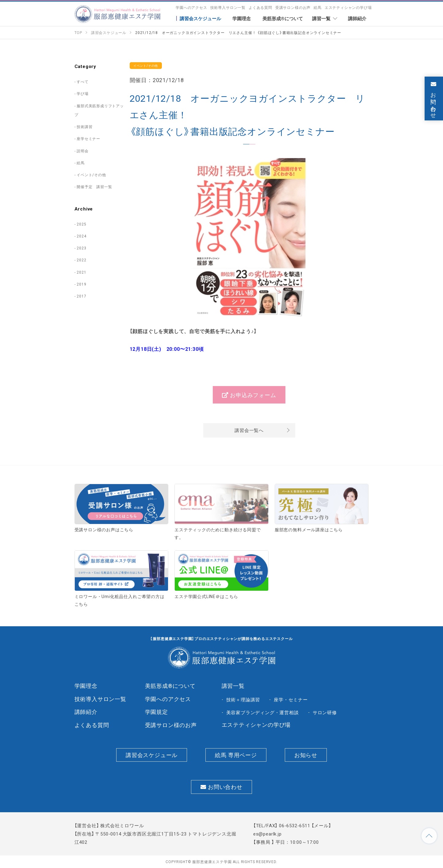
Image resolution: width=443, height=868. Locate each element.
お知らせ (306, 755)
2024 (81, 236)
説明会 (82, 151)
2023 (81, 248)
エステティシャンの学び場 (348, 7)
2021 (81, 272)
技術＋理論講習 (243, 699)
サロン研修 (325, 712)
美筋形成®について (170, 686)
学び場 (82, 93)
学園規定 (157, 712)
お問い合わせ (221, 787)
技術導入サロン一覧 (228, 7)
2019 (81, 284)
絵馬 (318, 7)
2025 (81, 224)
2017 (81, 296)
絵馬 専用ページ (236, 755)
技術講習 (84, 127)
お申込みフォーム (249, 395)
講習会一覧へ (249, 430)
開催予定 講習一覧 (94, 187)
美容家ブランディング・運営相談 (263, 712)
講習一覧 (233, 686)
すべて (82, 81)
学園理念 (86, 686)
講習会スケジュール (152, 755)
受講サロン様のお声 (293, 7)
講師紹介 (86, 712)
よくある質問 (260, 7)
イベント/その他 (91, 175)
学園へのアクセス (191, 7)
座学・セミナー (291, 699)
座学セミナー (88, 138)
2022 (81, 260)
